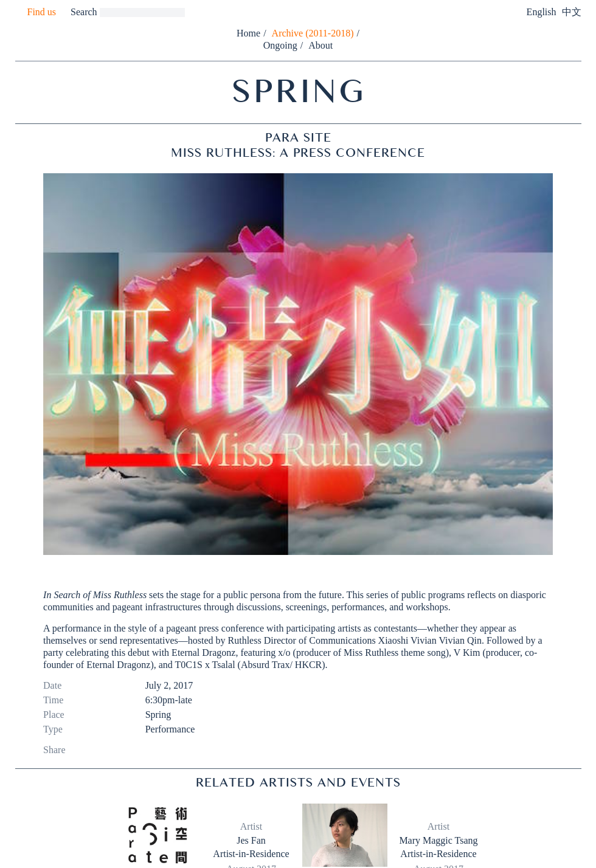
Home (248, 33)
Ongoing (280, 45)
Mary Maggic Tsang (438, 840)
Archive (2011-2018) (313, 33)
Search (84, 12)
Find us (42, 12)
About (321, 45)
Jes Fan (251, 840)
